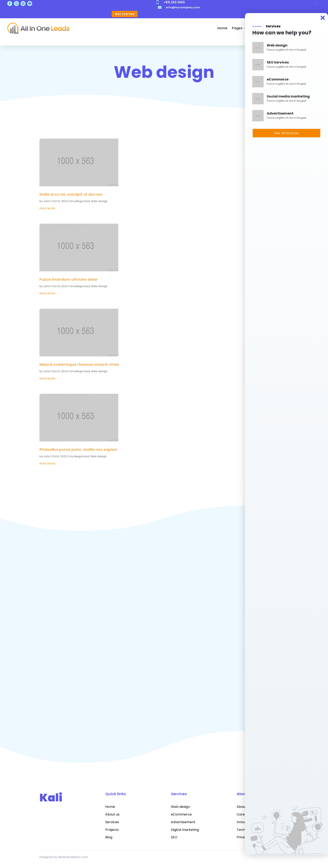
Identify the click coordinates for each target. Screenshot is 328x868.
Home (222, 28)
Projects (112, 830)
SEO (174, 837)
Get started (125, 14)
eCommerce (181, 814)
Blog (109, 837)
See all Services (286, 133)
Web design (99, 201)
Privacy (243, 837)
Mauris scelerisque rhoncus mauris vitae (79, 364)
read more (47, 208)
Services (112, 822)
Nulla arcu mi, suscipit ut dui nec (71, 194)
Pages (237, 28)
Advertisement (183, 822)
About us (112, 814)
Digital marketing (185, 830)
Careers (243, 814)
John (47, 201)
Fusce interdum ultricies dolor (69, 279)
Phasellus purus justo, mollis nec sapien (78, 449)
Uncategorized (80, 201)
